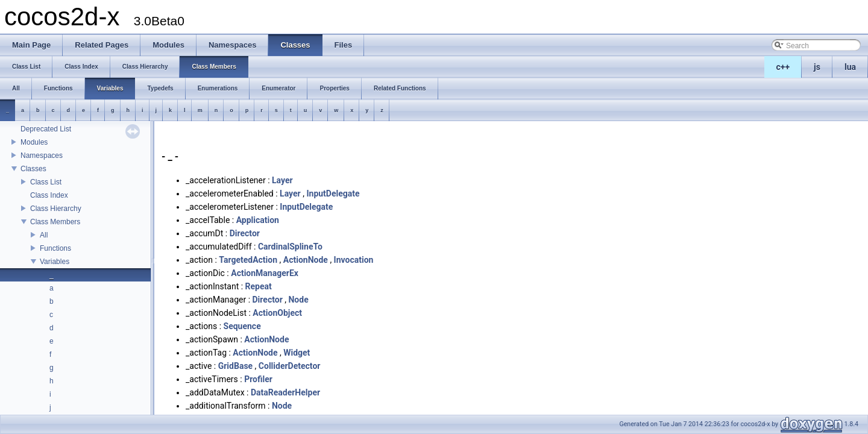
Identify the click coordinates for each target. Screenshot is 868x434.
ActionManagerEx (265, 273)
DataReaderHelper (285, 392)
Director (245, 233)
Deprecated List (46, 129)
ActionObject (277, 313)
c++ (783, 67)
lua (850, 67)
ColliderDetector (290, 366)
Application (258, 220)
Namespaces (42, 156)
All (44, 235)
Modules (34, 142)
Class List (46, 182)
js (817, 67)
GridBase (235, 366)
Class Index (49, 195)
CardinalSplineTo (290, 247)
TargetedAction (248, 260)
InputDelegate (333, 193)
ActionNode (306, 260)
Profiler (258, 379)
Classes (33, 169)
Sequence (242, 326)
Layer (282, 180)
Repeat (259, 286)
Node (298, 300)
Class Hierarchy (56, 209)
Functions (55, 248)
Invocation (354, 260)
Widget (297, 353)
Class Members (55, 222)
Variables (55, 262)
